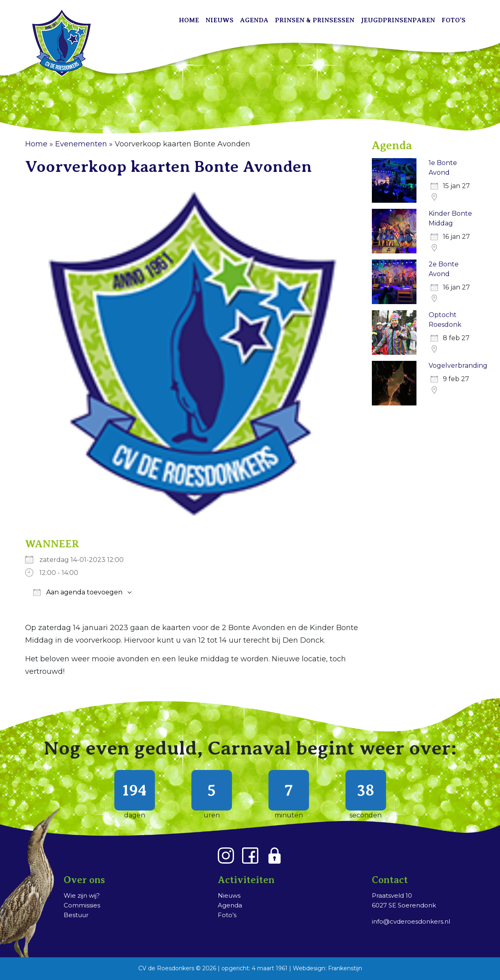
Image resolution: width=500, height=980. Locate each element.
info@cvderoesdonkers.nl (411, 921)
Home (189, 20)
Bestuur (76, 915)
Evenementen (81, 144)
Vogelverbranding (458, 366)
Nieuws (220, 20)
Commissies (82, 905)
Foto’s (454, 20)
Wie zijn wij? (82, 895)
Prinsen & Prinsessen (315, 20)
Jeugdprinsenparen (398, 20)
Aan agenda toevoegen (78, 592)
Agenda (254, 20)
